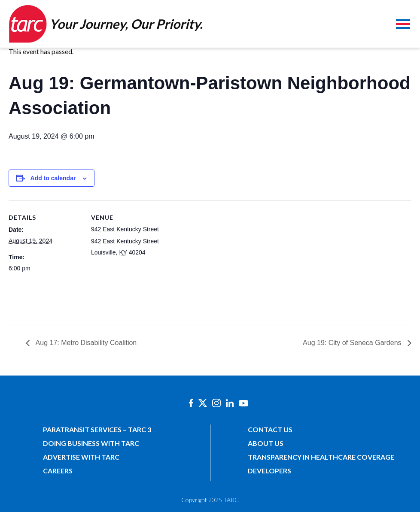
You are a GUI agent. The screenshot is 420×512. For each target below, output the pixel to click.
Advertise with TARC (81, 457)
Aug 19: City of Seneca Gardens (353, 343)
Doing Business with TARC (91, 443)
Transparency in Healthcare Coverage (321, 457)
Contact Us (270, 429)
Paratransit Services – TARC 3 (97, 429)
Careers (58, 471)
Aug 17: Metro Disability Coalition (85, 343)
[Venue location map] (219, 260)
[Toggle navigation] (403, 25)
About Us (266, 443)
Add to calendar (53, 178)
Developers (269, 471)
